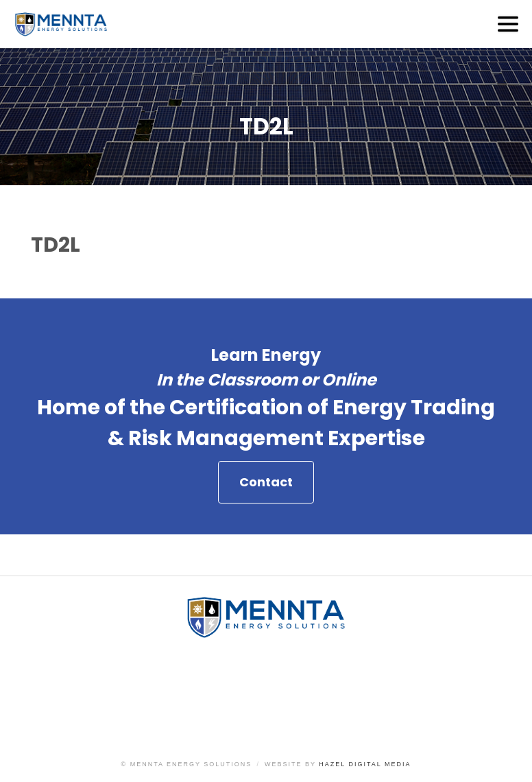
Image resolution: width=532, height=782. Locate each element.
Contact (266, 482)
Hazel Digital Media (365, 764)
